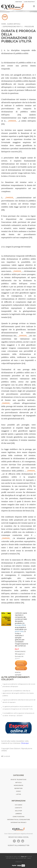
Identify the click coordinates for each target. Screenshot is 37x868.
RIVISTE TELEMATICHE (18, 780)
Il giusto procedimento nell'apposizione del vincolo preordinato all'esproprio (19, 685)
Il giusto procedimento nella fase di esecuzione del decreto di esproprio (19, 701)
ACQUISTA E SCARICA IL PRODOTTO (20, 663)
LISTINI (18, 794)
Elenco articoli (14, 24)
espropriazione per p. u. (13, 27)
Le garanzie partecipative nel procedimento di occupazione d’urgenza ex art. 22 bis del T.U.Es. (18, 708)
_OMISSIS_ (12, 121)
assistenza (19, 2)
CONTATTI (18, 808)
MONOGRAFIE (20, 652)
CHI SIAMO (18, 805)
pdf (17, 649)
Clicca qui (25, 743)
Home (4, 24)
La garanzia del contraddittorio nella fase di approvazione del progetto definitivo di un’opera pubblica (18, 693)
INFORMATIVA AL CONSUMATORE (19, 820)
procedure (29, 27)
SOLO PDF (18, 811)
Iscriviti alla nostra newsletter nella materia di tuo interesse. (15, 742)
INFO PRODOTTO (20, 668)
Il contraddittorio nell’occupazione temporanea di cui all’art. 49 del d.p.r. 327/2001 (18, 714)
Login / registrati (29, 2)
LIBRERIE (18, 814)
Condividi (6, 756)
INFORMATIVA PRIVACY (18, 822)
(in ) (20, 624)
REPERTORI (18, 788)
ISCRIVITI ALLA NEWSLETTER (19, 845)
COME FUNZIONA (19, 817)
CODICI (18, 791)
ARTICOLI (18, 783)
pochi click (19, 631)
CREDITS (18, 862)
